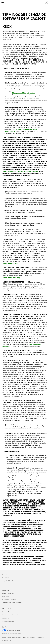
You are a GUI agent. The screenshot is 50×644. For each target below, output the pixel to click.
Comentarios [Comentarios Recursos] (5, 596)
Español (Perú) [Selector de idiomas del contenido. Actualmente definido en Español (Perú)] (9, 627)
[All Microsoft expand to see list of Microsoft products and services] (2, 3)
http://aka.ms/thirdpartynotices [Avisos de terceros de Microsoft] (24, 93)
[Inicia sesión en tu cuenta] (47, 3)
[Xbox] (5, 7)
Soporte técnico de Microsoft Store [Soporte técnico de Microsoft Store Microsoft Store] (11, 615)
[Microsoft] (25, 1)
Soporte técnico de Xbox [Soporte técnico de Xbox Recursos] (8, 593)
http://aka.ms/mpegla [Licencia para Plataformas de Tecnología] (10, 263)
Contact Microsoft (7, 638)
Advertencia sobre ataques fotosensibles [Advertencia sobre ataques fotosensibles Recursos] (12, 603)
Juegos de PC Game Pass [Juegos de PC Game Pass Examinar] (8, 581)
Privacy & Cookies (17, 638)
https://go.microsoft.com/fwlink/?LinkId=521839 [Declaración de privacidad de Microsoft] (20, 171)
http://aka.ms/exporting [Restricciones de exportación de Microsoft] (11, 278)
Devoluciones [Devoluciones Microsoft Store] (6, 618)
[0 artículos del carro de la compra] (42, 3)
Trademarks (33, 638)
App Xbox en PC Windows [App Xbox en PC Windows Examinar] (9, 584)
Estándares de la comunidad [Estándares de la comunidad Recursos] (9, 599)
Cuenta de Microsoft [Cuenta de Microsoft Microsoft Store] (7, 612)
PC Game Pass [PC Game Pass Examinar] (6, 578)
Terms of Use (25, 638)
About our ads (40, 638)
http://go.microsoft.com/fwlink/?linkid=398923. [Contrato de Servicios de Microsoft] (21, 130)
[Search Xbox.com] (8, 3)
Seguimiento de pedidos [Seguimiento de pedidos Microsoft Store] (8, 621)
